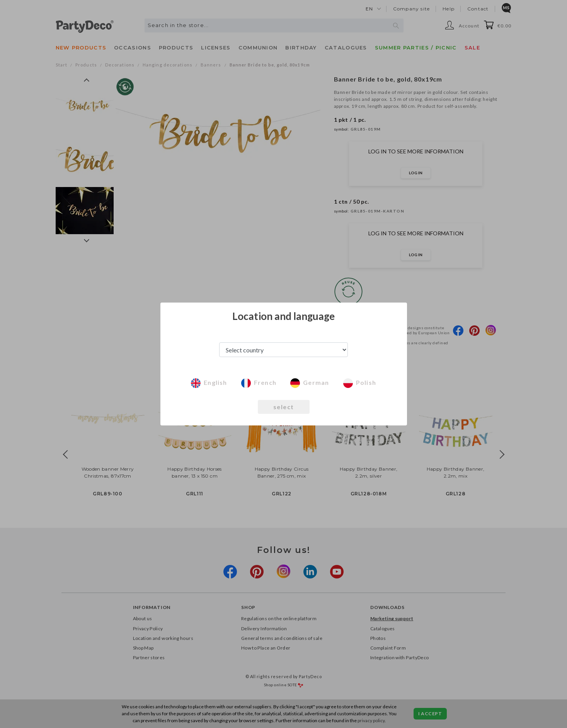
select (284, 407)
